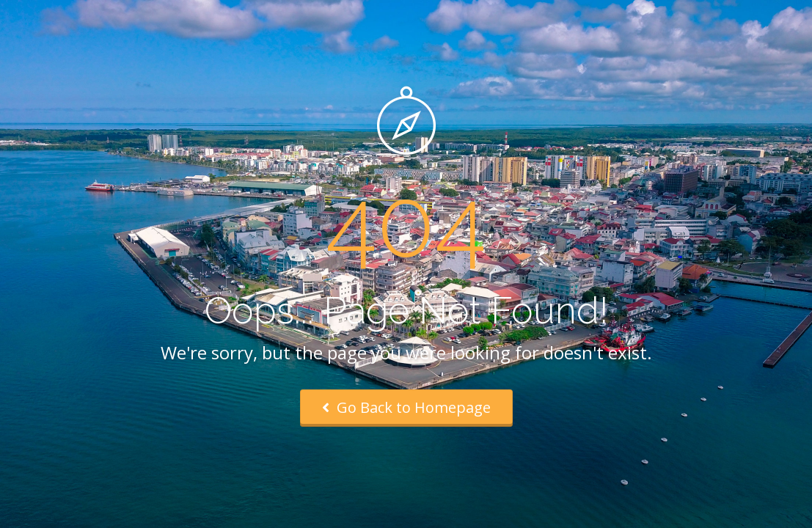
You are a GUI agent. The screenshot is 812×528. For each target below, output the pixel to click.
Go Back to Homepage (406, 407)
